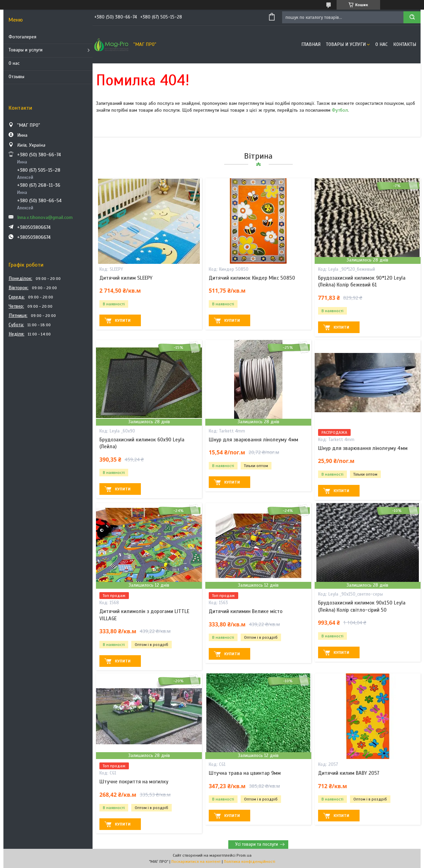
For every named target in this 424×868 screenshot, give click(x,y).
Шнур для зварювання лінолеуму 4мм (253, 440)
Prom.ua (244, 855)
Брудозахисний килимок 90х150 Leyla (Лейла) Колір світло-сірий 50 (362, 606)
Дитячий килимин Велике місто (246, 611)
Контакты (405, 44)
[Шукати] (412, 17)
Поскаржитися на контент (196, 861)
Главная (311, 44)
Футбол (340, 110)
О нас (14, 63)
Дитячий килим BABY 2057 (349, 773)
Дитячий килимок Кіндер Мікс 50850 (252, 278)
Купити (123, 320)
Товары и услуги (26, 50)
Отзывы (16, 77)
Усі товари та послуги (257, 844)
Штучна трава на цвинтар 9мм (245, 773)
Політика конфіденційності (250, 861)
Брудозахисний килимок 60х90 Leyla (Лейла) (142, 443)
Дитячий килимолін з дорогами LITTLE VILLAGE (144, 615)
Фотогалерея (22, 37)
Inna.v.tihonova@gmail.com (45, 217)
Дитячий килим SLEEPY (126, 278)
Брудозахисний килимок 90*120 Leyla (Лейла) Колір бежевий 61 (362, 281)
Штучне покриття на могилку (134, 782)
